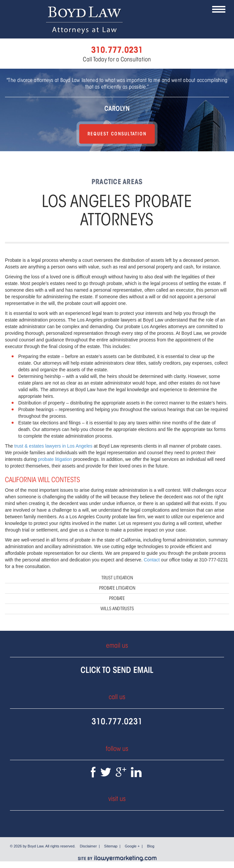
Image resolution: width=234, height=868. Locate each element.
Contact (152, 560)
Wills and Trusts (117, 609)
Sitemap (111, 846)
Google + (132, 846)
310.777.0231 (117, 721)
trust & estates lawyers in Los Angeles (53, 446)
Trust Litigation (117, 578)
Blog (151, 846)
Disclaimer (88, 846)
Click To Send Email (117, 670)
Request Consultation (117, 134)
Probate (117, 598)
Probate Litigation (117, 588)
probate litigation (55, 459)
